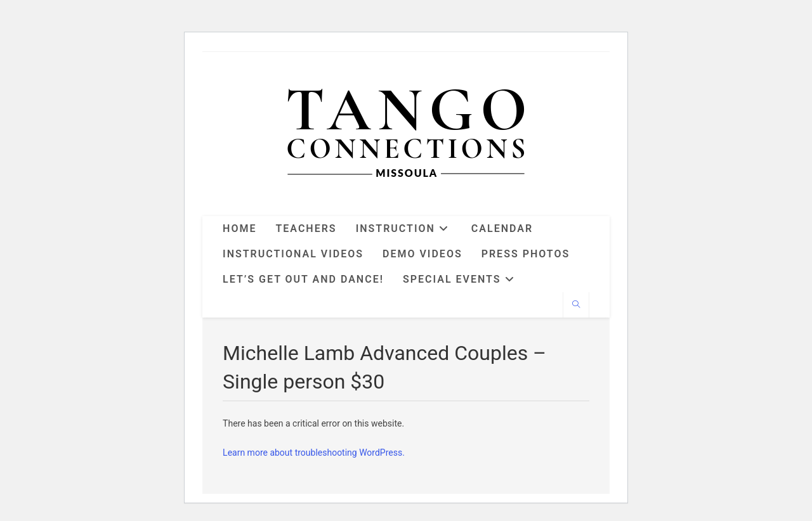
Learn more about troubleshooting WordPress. (314, 453)
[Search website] (576, 306)
